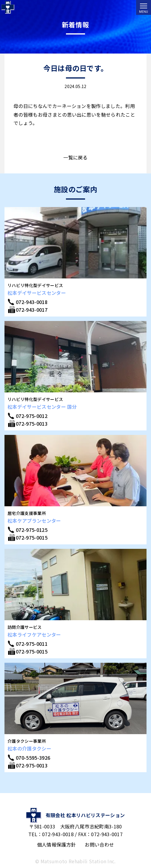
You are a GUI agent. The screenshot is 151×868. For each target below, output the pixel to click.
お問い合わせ (99, 845)
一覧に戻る (75, 157)
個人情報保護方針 (57, 845)
